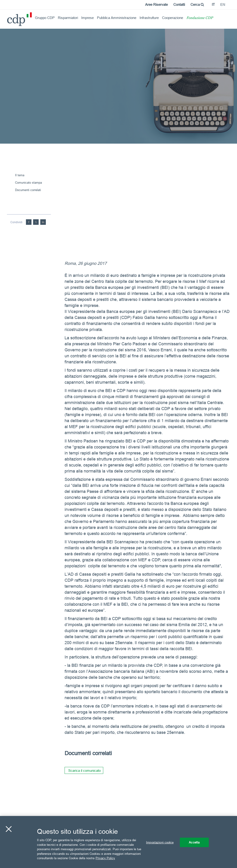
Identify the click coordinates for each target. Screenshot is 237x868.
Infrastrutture (149, 18)
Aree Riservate (156, 5)
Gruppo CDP (45, 18)
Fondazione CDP (200, 18)
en (223, 5)
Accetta (194, 842)
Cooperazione (173, 18)
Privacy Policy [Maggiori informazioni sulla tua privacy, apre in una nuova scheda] (105, 858)
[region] (118, 842)
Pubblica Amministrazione (117, 18)
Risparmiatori (68, 18)
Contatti (179, 5)
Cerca (197, 5)
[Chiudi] (9, 829)
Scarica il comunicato (84, 771)
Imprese (87, 18)
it (213, 5)
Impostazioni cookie (160, 842)
